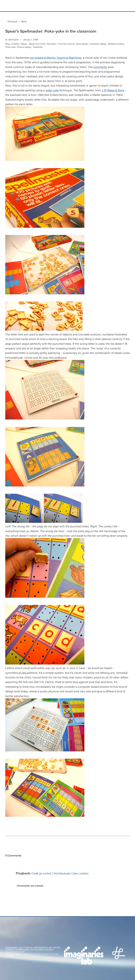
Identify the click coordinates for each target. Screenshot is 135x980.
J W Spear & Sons (113, 90)
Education (52, 44)
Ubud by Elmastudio (43, 954)
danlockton (14, 40)
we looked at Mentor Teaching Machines (56, 58)
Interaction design (98, 44)
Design (24, 44)
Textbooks (38, 47)
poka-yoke (52, 90)
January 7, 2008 (31, 40)
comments (100, 67)
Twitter (8, 939)
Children (15, 44)
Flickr (27, 939)
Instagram (36, 939)
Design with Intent (37, 44)
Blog (8, 44)
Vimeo (46, 939)
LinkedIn (55, 939)
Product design (24, 47)
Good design (82, 44)
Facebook (18, 939)
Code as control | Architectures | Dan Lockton (60, 873)
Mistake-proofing (116, 44)
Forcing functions (66, 44)
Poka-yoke (10, 47)
